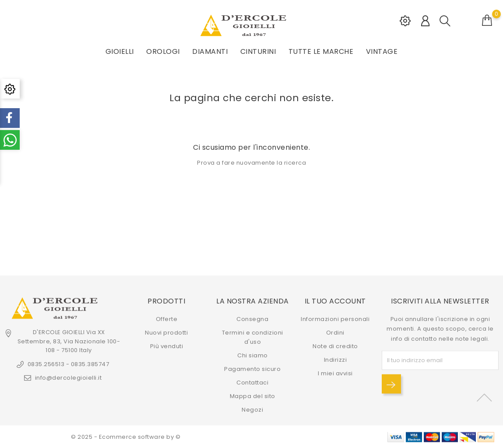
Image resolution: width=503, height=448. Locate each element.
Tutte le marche (321, 51)
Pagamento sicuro (252, 369)
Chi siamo (253, 355)
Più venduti (167, 346)
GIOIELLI (120, 51)
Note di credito (335, 346)
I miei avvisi (335, 373)
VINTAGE (382, 51)
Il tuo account (335, 301)
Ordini (335, 333)
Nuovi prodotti (166, 333)
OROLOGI (163, 51)
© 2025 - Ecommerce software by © (126, 437)
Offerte (167, 319)
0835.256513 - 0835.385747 (69, 364)
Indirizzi (336, 360)
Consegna (252, 319)
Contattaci (252, 383)
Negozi (252, 410)
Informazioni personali (335, 319)
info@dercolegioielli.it (69, 378)
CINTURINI (258, 51)
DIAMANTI (210, 51)
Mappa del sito (253, 396)
